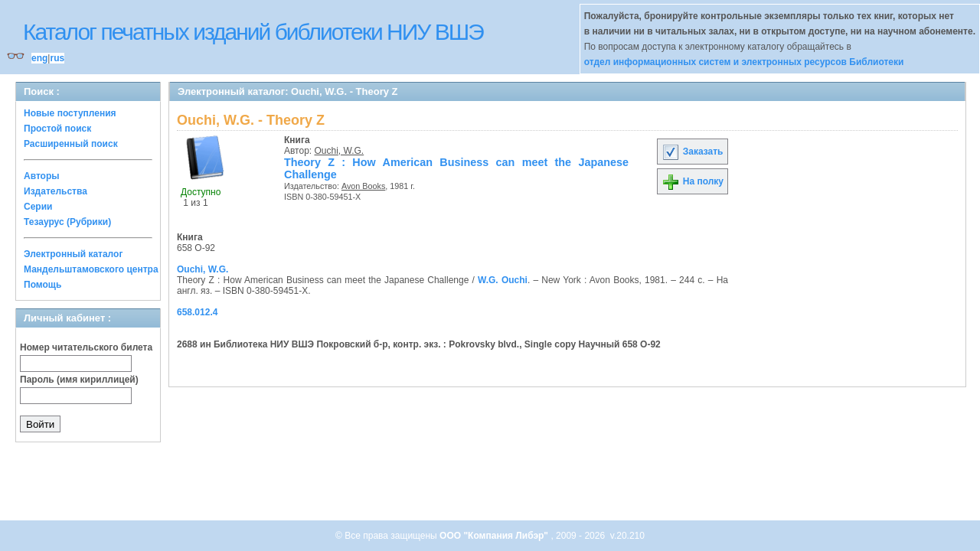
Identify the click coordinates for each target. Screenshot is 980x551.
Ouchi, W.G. (340, 151)
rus (57, 58)
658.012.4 (197, 312)
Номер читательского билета (86, 347)
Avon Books (363, 186)
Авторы (42, 176)
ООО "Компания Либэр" (495, 536)
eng (39, 58)
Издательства (56, 191)
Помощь (42, 285)
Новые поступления (70, 113)
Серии (38, 207)
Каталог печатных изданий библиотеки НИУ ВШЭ (253, 32)
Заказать (692, 152)
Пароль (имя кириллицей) (79, 380)
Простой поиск (57, 129)
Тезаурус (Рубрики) (67, 222)
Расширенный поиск (71, 144)
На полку (693, 181)
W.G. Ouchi (503, 280)
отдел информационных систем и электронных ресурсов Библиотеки (744, 62)
